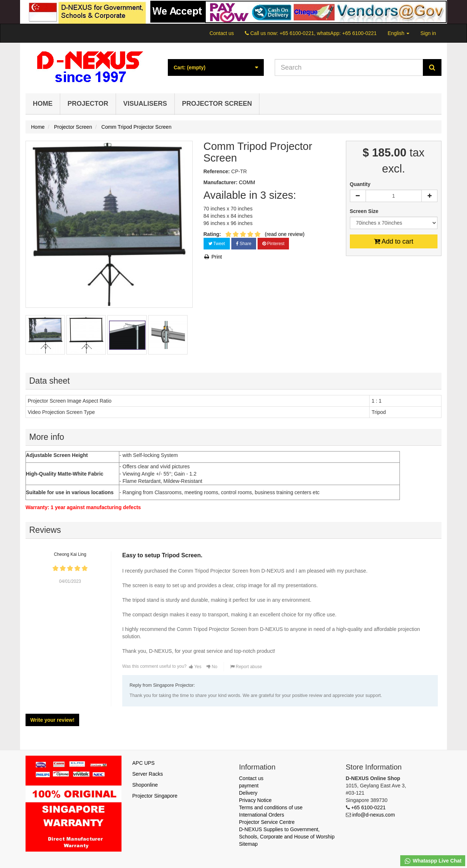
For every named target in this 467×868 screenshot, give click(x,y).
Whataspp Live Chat (433, 861)
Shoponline (145, 785)
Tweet (217, 244)
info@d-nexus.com (373, 815)
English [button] (398, 33)
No (212, 667)
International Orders (262, 815)
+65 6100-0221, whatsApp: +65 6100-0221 (328, 33)
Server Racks (148, 774)
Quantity (360, 184)
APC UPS (144, 763)
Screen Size (365, 211)
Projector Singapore (155, 796)
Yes (195, 667)
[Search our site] (349, 67)
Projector (88, 104)
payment (249, 786)
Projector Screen (217, 104)
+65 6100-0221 (368, 807)
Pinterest (273, 244)
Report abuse (246, 667)
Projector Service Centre (267, 822)
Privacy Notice (255, 800)
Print (213, 257)
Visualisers (145, 104)
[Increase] (429, 196)
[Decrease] (358, 196)
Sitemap (248, 844)
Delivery (248, 793)
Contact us (222, 33)
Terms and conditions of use (271, 807)
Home (43, 104)
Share (244, 244)
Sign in (428, 33)
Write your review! (52, 720)
